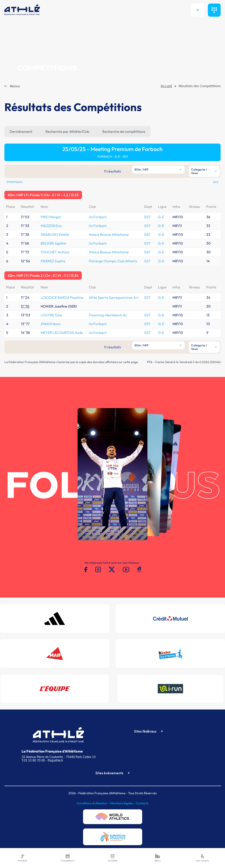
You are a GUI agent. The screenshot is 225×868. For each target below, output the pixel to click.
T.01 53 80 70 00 (33, 760)
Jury (215, 182)
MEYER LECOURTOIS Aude (62, 333)
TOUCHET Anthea (55, 252)
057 (147, 217)
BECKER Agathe (53, 243)
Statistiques (15, 182)
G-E (161, 217)
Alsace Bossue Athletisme (109, 234)
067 (147, 234)
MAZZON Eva (51, 226)
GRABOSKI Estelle (55, 234)
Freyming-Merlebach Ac (108, 315)
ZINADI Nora (50, 324)
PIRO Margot (51, 217)
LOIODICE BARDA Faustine (62, 297)
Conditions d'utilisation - (93, 803)
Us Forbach (98, 217)
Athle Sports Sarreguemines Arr (114, 297)
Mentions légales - (123, 803)
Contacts (142, 803)
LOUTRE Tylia (51, 315)
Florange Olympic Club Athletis (113, 261)
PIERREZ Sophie (53, 261)
